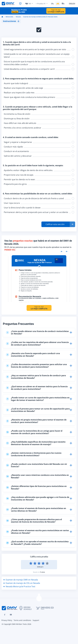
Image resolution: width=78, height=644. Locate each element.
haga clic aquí (56, 11)
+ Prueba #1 (41, 4)
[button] (58, 224)
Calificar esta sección (55, 224)
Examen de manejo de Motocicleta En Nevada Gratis (40, 17)
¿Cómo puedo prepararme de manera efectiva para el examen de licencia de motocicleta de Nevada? (34, 521)
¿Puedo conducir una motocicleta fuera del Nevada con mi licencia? (36, 465)
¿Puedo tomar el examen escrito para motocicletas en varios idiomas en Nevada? (37, 532)
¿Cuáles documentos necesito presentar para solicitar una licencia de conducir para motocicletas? (36, 366)
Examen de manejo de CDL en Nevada (21, 583)
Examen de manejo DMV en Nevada (20, 580)
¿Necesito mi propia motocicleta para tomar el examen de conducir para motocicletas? (36, 421)
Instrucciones (11, 21)
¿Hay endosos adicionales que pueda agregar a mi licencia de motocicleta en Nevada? (38, 498)
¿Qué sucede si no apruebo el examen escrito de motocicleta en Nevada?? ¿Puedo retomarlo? (37, 543)
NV (30, 4)
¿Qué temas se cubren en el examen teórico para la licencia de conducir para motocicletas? (37, 388)
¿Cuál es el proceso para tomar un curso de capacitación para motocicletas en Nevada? (38, 410)
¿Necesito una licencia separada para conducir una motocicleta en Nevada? (33, 355)
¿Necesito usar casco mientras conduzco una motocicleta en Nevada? (37, 476)
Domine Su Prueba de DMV (19, 11)
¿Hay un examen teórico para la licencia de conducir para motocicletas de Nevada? (36, 377)
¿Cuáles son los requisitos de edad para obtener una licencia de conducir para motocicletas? (37, 344)
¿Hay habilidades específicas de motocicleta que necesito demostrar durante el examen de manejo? (36, 443)
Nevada (18, 17)
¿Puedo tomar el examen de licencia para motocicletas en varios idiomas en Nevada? (36, 510)
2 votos (42, 572)
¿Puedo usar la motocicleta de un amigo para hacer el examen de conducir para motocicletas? (34, 432)
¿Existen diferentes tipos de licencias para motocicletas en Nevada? (36, 487)
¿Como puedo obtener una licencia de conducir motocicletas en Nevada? (37, 333)
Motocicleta (9, 17)
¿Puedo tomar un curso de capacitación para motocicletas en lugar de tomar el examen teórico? (38, 399)
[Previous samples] (62, 251)
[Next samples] (66, 251)
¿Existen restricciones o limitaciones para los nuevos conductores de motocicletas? (34, 454)
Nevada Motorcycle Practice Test (19, 586)
